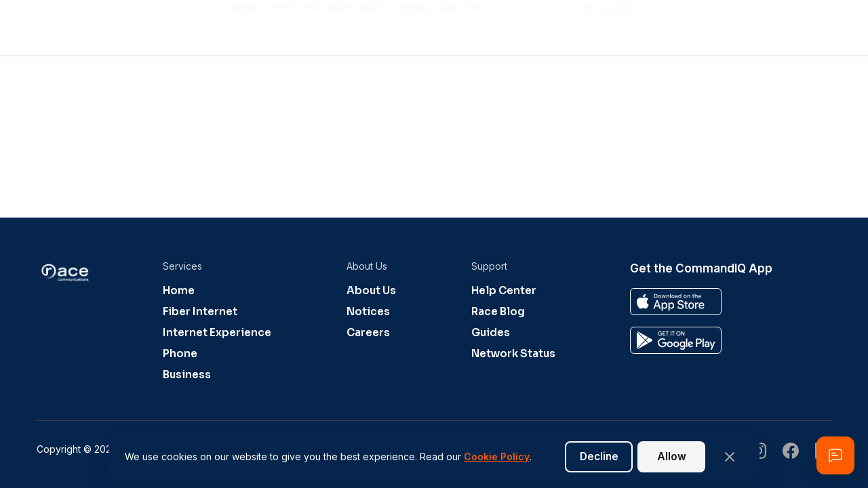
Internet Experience (217, 332)
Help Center (504, 290)
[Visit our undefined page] (791, 452)
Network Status (513, 353)
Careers (368, 332)
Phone (180, 353)
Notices (368, 311)
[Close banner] (730, 457)
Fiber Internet (200, 311)
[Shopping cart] (741, 28)
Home (179, 290)
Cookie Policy (497, 456)
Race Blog (498, 311)
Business (187, 374)
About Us (371, 290)
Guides (491, 332)
